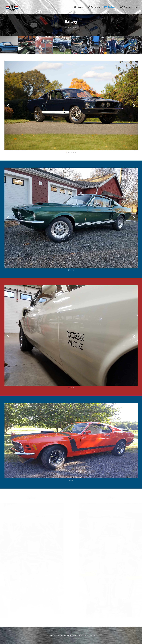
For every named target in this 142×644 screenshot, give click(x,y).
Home (67, 30)
